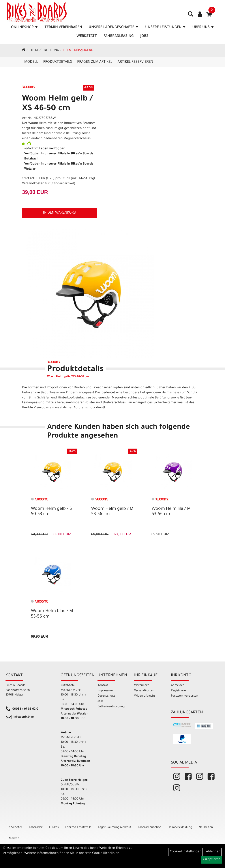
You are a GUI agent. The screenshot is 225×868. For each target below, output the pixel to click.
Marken (14, 839)
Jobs (144, 36)
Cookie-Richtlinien (106, 853)
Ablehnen (213, 852)
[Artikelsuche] (191, 16)
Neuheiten (206, 827)
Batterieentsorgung (111, 707)
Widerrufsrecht (145, 696)
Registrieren (179, 691)
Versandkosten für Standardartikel (48, 184)
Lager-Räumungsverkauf (115, 827)
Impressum (105, 691)
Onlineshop (24, 27)
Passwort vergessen (185, 696)
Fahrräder (36, 827)
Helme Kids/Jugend (78, 51)
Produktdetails (58, 62)
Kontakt (103, 685)
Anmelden (178, 685)
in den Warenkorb (59, 213)
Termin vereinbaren (63, 27)
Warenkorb (142, 685)
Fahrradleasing (119, 36)
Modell (31, 62)
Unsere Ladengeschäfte (114, 27)
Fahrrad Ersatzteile (78, 827)
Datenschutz (106, 696)
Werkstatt (87, 36)
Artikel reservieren (135, 62)
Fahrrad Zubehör (149, 827)
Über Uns (203, 27)
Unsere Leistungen (165, 27)
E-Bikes (54, 827)
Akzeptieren (211, 860)
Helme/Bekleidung (44, 51)
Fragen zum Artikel (95, 62)
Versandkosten (144, 691)
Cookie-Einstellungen (186, 852)
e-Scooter (16, 827)
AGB (100, 701)
